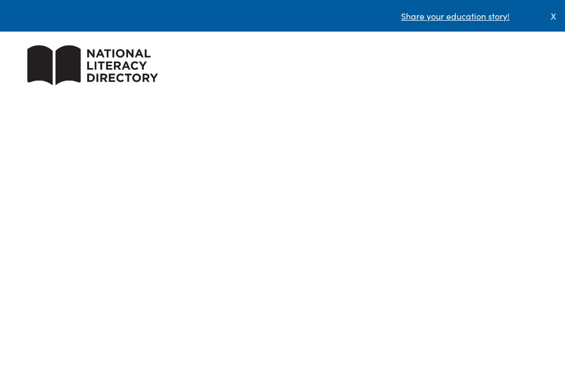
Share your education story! (455, 16)
